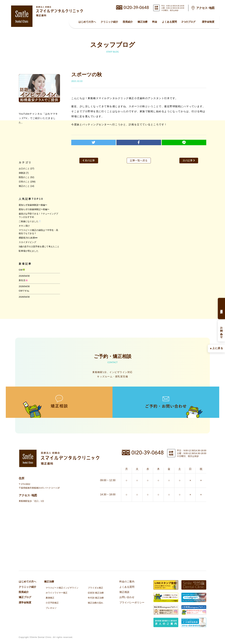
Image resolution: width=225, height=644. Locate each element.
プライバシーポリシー (132, 602)
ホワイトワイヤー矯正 (57, 593)
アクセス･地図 (205, 8)
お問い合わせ (127, 597)
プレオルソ (51, 608)
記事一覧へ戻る (139, 160)
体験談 (22, 173)
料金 (155, 22)
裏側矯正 (50, 598)
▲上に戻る (216, 348)
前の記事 (89, 160)
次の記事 (189, 160)
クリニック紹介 (109, 22)
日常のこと (24, 182)
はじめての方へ (87, 22)
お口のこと (24, 169)
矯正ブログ (25, 597)
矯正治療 (142, 22)
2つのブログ (189, 22)
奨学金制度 (208, 22)
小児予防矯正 (52, 603)
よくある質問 (169, 22)
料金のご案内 (127, 582)
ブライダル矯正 (95, 588)
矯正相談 (124, 592)
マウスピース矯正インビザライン (62, 588)
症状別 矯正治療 (96, 593)
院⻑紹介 (128, 22)
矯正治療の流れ (95, 603)
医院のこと (24, 177)
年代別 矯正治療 (96, 598)
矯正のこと (24, 186)
